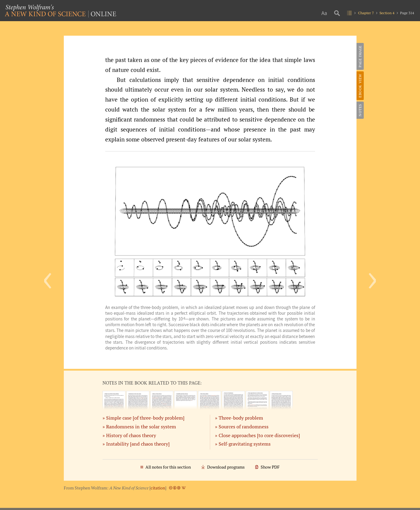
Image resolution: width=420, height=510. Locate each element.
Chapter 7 (366, 13)
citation (158, 488)
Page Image (360, 56)
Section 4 (387, 13)
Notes (360, 110)
